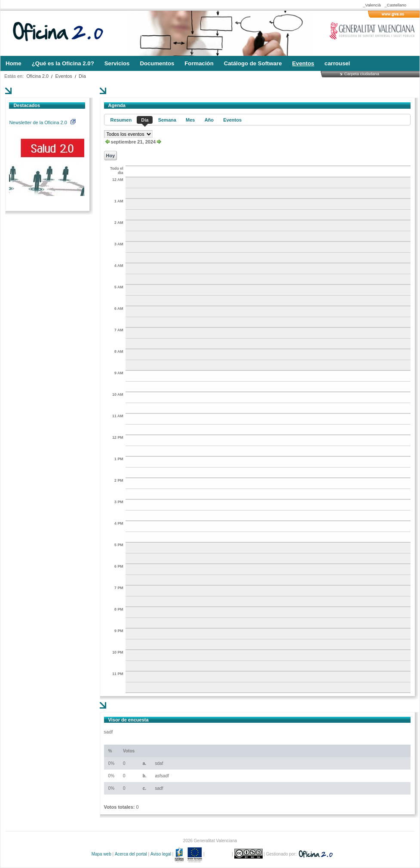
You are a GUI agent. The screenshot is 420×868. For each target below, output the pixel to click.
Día (82, 76)
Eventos (64, 76)
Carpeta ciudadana (362, 74)
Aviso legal (161, 854)
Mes (190, 120)
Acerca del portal (131, 854)
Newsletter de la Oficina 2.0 (42, 122)
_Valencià (372, 5)
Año (209, 120)
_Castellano (395, 5)
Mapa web (101, 854)
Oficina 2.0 (37, 76)
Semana (167, 120)
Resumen (121, 120)
